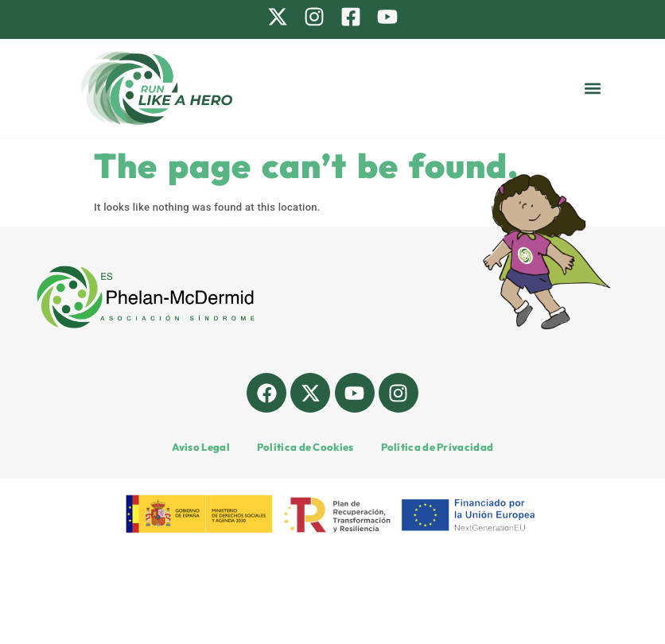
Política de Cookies (305, 447)
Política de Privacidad (437, 447)
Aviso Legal (201, 447)
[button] (593, 89)
